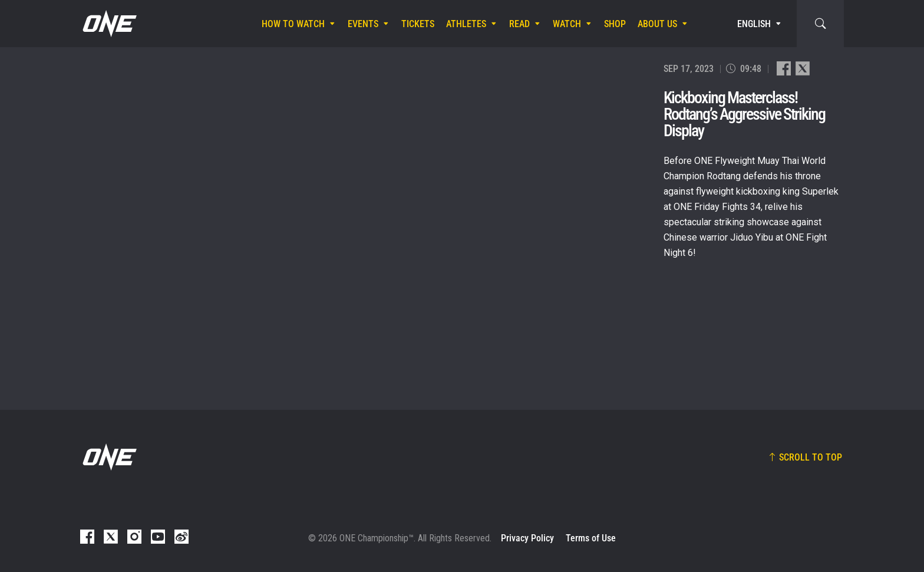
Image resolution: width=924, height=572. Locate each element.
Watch (567, 24)
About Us (657, 24)
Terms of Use (591, 538)
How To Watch (293, 24)
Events (363, 24)
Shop (615, 24)
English (754, 24)
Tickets (418, 24)
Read (519, 24)
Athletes (466, 24)
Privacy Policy (527, 538)
